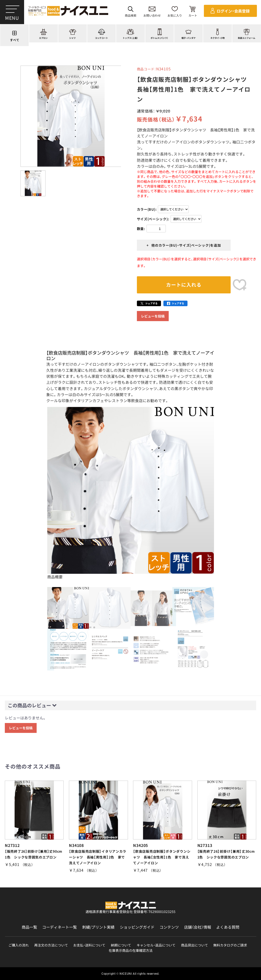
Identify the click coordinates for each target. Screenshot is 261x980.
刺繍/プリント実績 (98, 927)
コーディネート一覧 (60, 927)
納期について (121, 945)
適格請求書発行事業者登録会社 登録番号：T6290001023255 (130, 912)
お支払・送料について (89, 945)
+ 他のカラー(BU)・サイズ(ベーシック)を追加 (184, 245)
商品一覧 (29, 927)
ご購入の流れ (19, 945)
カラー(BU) (146, 209)
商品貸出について (194, 945)
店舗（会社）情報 (198, 927)
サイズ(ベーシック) (152, 219)
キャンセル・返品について (156, 945)
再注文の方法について (51, 945)
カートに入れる (184, 285)
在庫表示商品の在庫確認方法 (131, 950)
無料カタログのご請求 (230, 945)
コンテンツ (169, 927)
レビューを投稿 (153, 316)
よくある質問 (228, 927)
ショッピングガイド (137, 927)
